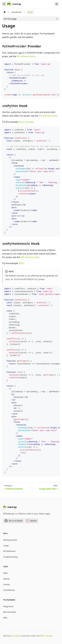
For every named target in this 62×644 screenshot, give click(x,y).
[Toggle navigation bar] (4, 4)
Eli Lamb (15, 636)
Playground (8, 606)
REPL (22, 263)
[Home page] (5, 12)
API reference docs (26, 56)
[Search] (57, 4)
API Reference (9, 551)
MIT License (46, 636)
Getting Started (10, 540)
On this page (10, 19)
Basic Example (26, 122)
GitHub (6, 579)
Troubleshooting (10, 557)
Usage (6, 546)
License (6, 584)
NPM (5, 573)
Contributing (9, 590)
